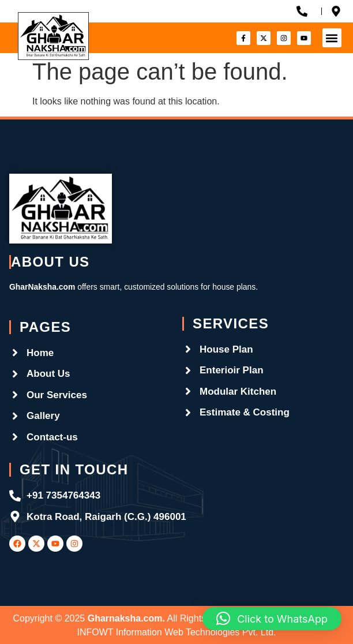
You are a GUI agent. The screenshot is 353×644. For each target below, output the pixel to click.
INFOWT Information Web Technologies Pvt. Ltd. (176, 632)
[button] (332, 38)
